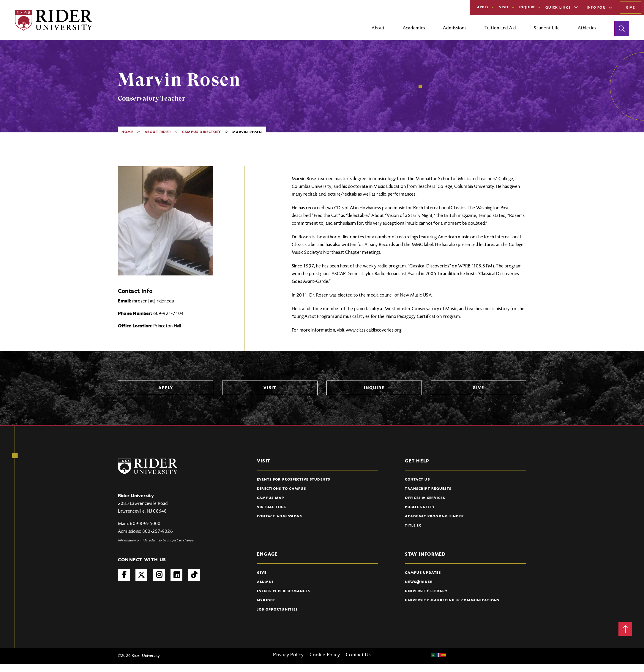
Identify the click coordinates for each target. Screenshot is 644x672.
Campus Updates (423, 573)
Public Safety (420, 507)
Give (630, 8)
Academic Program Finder (434, 516)
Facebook (124, 575)
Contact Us (417, 480)
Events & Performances (283, 591)
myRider (266, 600)
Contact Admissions (280, 516)
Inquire (527, 7)
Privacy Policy (288, 655)
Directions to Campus (281, 489)
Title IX (413, 526)
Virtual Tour (272, 507)
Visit (504, 7)
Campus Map (271, 498)
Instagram (159, 575)
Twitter (141, 575)
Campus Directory (202, 132)
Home (127, 132)
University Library (426, 591)
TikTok (194, 575)
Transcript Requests (428, 489)
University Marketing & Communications (452, 600)
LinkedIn (176, 575)
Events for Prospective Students (294, 480)
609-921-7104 (169, 314)
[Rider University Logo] (148, 466)
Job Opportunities (277, 610)
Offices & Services (425, 498)
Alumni (265, 582)
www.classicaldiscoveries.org (374, 330)
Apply (483, 7)
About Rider (158, 132)
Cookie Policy (325, 655)
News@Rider (419, 582)
